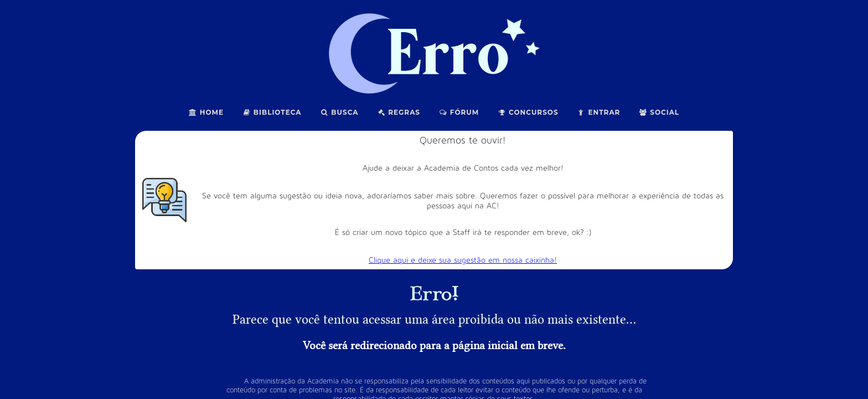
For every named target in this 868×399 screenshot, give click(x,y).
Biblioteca (272, 112)
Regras (399, 112)
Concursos (528, 112)
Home (206, 112)
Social (659, 112)
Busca (340, 112)
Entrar (599, 112)
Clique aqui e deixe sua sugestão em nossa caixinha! (463, 260)
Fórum (459, 112)
